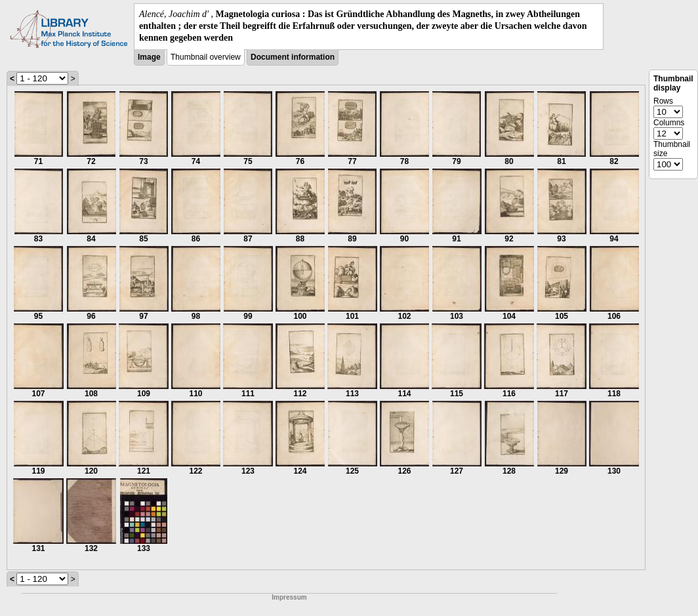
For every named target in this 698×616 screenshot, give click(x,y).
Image (149, 57)
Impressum (289, 597)
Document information (293, 57)
